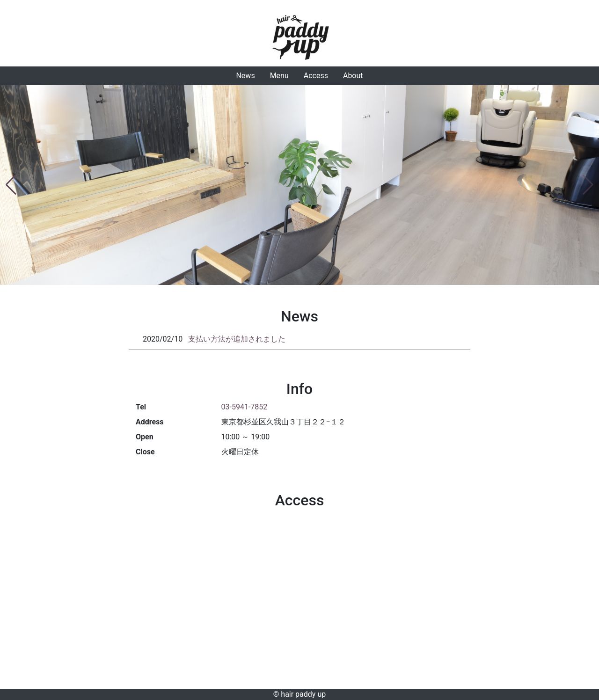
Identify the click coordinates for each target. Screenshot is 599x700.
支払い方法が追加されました (237, 339)
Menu (279, 76)
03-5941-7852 (245, 407)
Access (316, 76)
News (245, 76)
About (353, 76)
